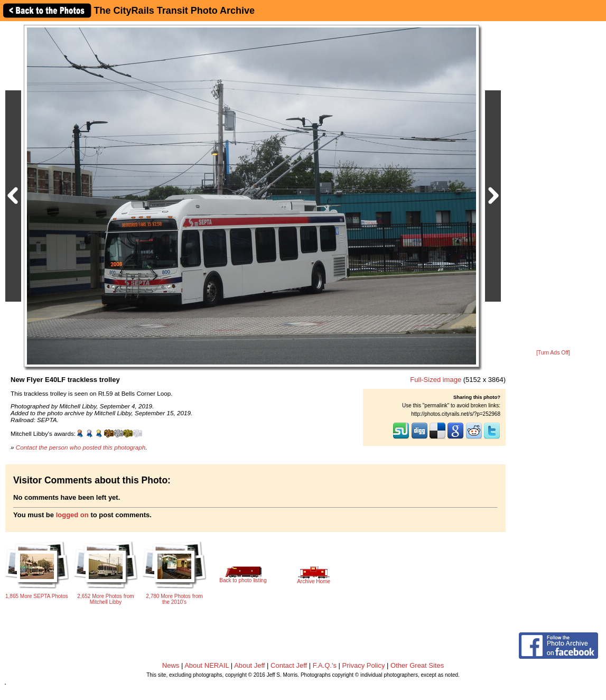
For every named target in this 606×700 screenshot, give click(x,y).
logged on (72, 515)
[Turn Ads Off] (553, 353)
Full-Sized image (436, 380)
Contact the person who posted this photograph (81, 447)
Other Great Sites (417, 665)
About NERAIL (207, 665)
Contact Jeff (289, 665)
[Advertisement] (553, 186)
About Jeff (249, 665)
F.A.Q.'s (325, 665)
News (171, 665)
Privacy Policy (364, 665)
